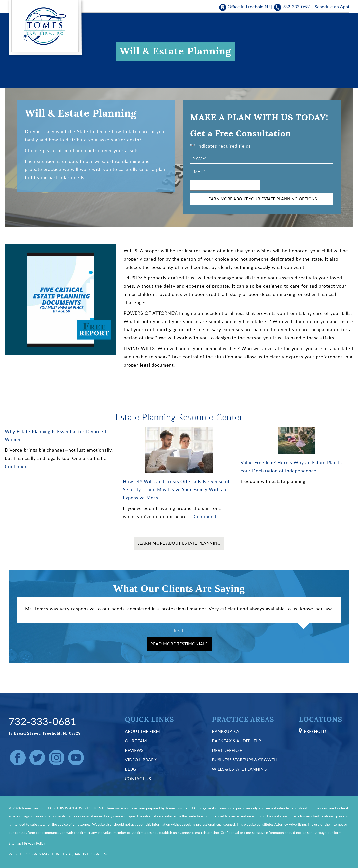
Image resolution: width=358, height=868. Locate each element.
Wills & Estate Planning (239, 769)
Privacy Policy (35, 843)
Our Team (136, 741)
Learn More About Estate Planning (179, 543)
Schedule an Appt (332, 7)
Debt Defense (227, 750)
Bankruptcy (226, 731)
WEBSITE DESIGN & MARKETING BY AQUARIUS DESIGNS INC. (59, 854)
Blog (130, 769)
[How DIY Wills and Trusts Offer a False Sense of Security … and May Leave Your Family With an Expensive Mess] (179, 450)
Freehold (315, 731)
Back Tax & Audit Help (236, 741)
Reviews (134, 750)
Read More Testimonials (179, 644)
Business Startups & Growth (245, 760)
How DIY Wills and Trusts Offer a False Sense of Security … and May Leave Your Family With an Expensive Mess (176, 489)
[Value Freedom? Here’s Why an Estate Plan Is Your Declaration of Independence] (297, 441)
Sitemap (15, 843)
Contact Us (138, 779)
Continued (16, 466)
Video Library (141, 760)
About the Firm (142, 731)
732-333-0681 (297, 7)
